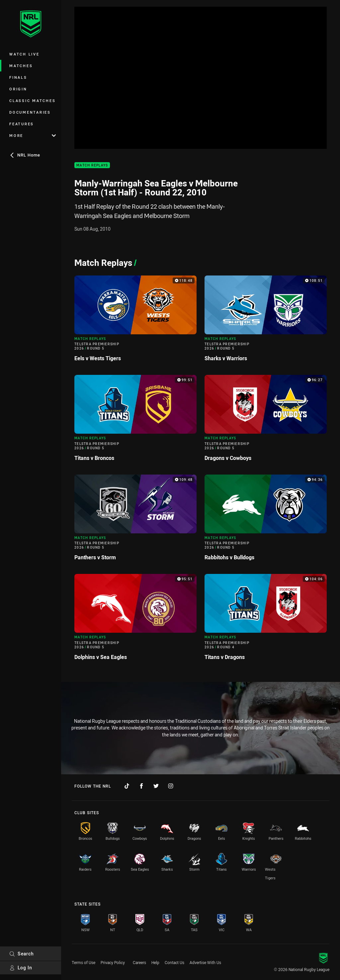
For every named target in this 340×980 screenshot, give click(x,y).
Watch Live (24, 54)
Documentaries (30, 112)
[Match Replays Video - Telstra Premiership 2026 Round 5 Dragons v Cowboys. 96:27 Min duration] (266, 421)
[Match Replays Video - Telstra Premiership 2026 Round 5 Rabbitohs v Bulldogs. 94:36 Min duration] (266, 520)
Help (155, 962)
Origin (18, 89)
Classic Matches (32, 101)
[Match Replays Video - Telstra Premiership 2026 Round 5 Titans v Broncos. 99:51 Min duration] (135, 421)
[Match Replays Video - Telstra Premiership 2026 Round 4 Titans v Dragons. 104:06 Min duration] (266, 620)
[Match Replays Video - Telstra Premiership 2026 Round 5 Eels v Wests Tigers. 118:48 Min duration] (135, 321)
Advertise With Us (205, 962)
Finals (18, 77)
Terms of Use (84, 962)
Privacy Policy (113, 962)
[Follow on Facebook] (141, 786)
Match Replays (92, 165)
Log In (21, 968)
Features (22, 124)
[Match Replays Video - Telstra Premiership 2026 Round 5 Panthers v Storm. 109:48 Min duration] (135, 520)
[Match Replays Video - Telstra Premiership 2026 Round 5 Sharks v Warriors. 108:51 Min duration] (266, 321)
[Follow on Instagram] (171, 786)
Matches (21, 66)
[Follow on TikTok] (127, 786)
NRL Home (25, 155)
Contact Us (174, 962)
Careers (139, 962)
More (33, 135)
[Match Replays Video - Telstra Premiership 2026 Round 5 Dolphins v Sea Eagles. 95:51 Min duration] (135, 620)
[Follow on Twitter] (156, 786)
